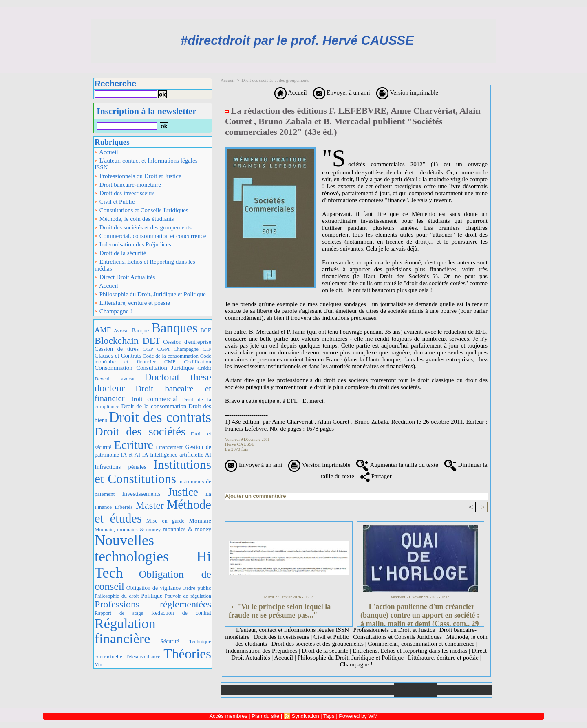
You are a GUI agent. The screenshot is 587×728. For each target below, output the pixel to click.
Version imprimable (407, 92)
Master (150, 505)
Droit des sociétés (140, 431)
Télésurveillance (143, 657)
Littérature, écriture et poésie (132, 303)
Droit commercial (153, 399)
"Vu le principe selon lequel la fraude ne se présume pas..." (280, 611)
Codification (198, 362)
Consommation (114, 368)
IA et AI (131, 455)
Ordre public (197, 588)
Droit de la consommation (154, 406)
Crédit (204, 368)
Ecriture (133, 445)
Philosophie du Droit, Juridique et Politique (150, 294)
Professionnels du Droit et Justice (138, 176)
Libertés (124, 507)
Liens (373, 690)
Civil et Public (115, 202)
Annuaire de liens (416, 690)
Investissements (141, 494)
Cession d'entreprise (187, 342)
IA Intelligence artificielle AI (177, 455)
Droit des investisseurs (125, 193)
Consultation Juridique (165, 368)
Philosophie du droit (117, 596)
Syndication (305, 716)
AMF (103, 330)
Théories (187, 654)
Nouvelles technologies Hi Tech (153, 556)
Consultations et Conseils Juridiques (141, 210)
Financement (169, 447)
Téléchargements (329, 690)
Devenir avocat (115, 379)
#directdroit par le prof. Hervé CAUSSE (297, 41)
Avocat (121, 331)
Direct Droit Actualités (125, 277)
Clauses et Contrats (118, 356)
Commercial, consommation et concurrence (150, 236)
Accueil (106, 152)
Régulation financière (125, 631)
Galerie (286, 690)
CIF (207, 349)
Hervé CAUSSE (240, 444)
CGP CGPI (156, 349)
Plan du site (465, 690)
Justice (183, 492)
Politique (152, 596)
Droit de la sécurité (120, 253)
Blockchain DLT (127, 341)
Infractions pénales (120, 467)
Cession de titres (117, 349)
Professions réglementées (153, 604)
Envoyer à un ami (342, 92)
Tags (329, 716)
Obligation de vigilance (153, 588)
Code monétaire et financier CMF (153, 359)
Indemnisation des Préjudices (133, 244)
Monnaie (200, 520)
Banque (140, 331)
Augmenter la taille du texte (397, 465)
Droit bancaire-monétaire (128, 185)
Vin (98, 664)
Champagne (186, 349)
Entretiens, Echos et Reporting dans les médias (145, 265)
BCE (206, 331)
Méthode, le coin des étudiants (134, 219)
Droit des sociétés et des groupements (143, 227)
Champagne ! (113, 311)
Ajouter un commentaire (256, 496)
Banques (175, 328)
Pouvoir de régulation (188, 596)
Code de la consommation (171, 356)
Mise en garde (166, 521)
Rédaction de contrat (181, 613)
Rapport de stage (119, 613)
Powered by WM (358, 716)
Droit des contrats (160, 417)
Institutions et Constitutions (153, 472)
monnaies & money (187, 529)
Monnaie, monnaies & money (128, 529)
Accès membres (228, 716)
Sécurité (170, 641)
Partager (376, 476)
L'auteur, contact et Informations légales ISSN (146, 164)
